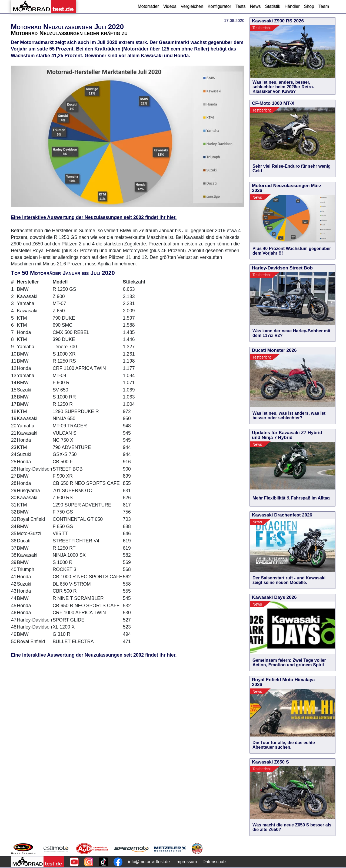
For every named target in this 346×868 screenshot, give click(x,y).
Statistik (272, 6)
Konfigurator (219, 6)
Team (324, 6)
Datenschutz (214, 862)
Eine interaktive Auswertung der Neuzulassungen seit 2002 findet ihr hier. (94, 217)
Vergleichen (192, 6)
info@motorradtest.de (149, 862)
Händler (292, 6)
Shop (309, 6)
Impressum (186, 862)
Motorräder (148, 6)
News (255, 6)
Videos (170, 6)
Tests (240, 6)
